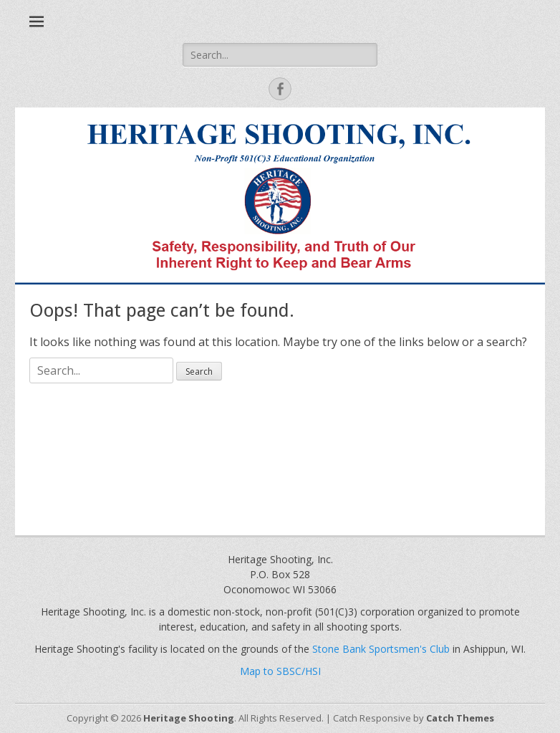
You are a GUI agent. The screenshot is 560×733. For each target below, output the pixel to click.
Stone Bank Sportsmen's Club (381, 649)
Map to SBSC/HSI (280, 671)
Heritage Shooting (189, 718)
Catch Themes (460, 718)
